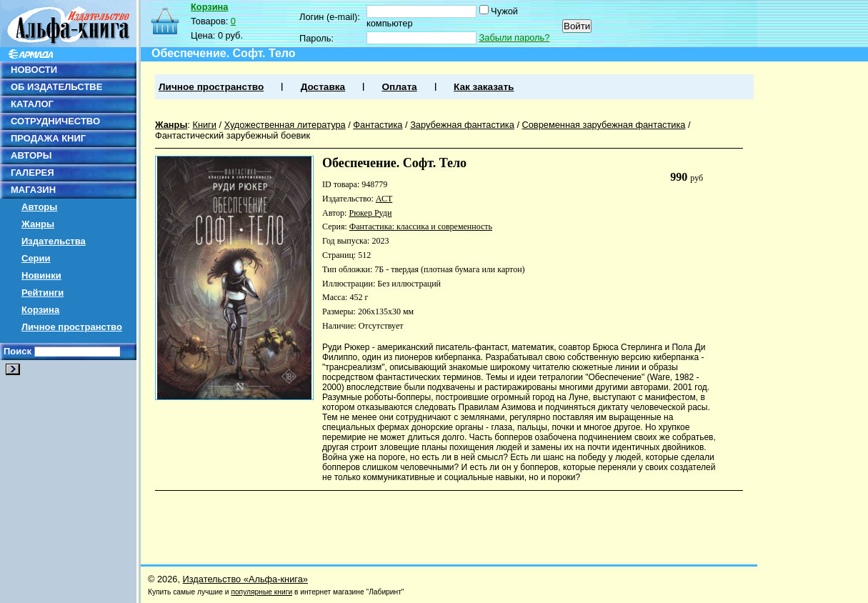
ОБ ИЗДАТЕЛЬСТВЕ (56, 87)
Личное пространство (72, 327)
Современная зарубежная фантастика (604, 125)
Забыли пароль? (515, 38)
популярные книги (261, 592)
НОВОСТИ (34, 70)
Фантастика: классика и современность (421, 226)
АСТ (384, 199)
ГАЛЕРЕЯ (33, 173)
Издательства (54, 241)
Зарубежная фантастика (462, 125)
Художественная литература (285, 125)
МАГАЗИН (33, 190)
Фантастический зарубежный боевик (233, 135)
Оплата (399, 87)
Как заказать (484, 87)
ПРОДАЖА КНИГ (48, 138)
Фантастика (378, 125)
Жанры (38, 224)
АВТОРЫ (31, 155)
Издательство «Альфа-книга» (245, 579)
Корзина (40, 310)
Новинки (41, 275)
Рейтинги (43, 293)
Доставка (323, 87)
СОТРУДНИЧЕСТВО (55, 121)
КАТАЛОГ (32, 104)
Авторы (39, 207)
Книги (204, 125)
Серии (36, 258)
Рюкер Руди (370, 213)
